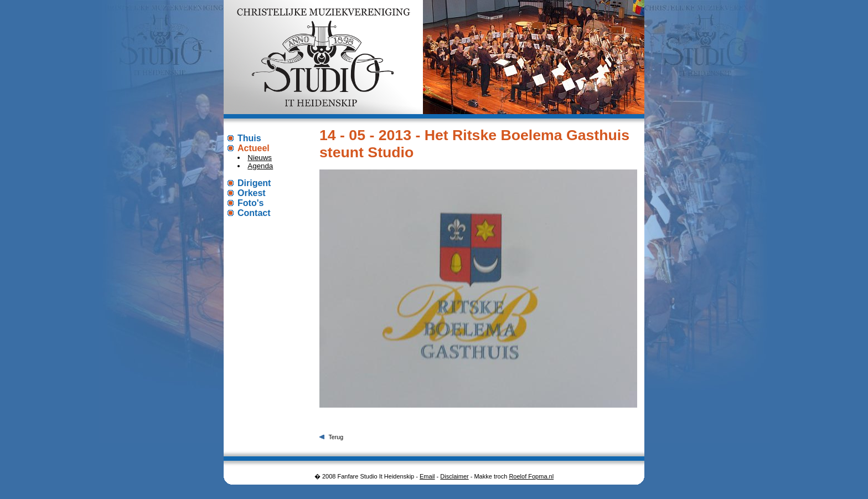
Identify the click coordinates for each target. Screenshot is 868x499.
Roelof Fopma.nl (531, 476)
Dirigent (254, 183)
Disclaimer (454, 476)
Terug (336, 437)
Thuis (249, 138)
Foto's (250, 203)
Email (427, 476)
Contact (254, 213)
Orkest (252, 193)
